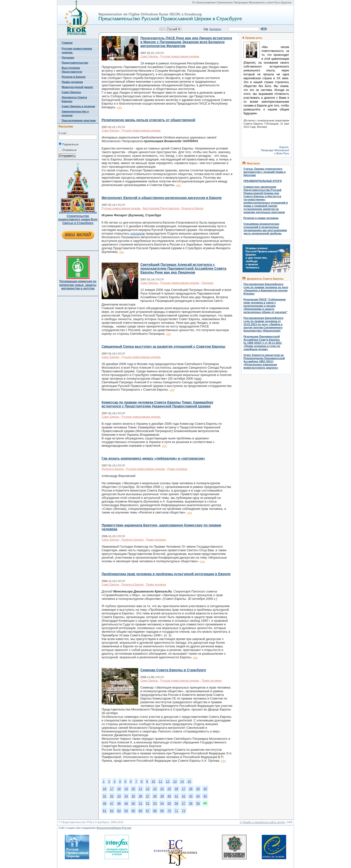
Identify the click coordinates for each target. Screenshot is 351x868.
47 (112, 803)
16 (105, 789)
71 (176, 811)
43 (191, 796)
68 (155, 811)
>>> (120, 107)
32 (112, 796)
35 (133, 796)
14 (182, 781)
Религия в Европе (74, 77)
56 (176, 803)
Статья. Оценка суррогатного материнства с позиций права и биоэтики (265, 172)
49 (126, 803)
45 (205, 796)
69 (162, 811)
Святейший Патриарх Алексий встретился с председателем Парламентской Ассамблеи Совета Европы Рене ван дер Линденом (183, 268)
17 (112, 789)
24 (162, 789)
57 (184, 803)
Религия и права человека (261, 218)
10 (153, 781)
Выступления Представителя (161, 208)
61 (105, 811)
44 (198, 796)
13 (175, 781)
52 (148, 803)
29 (198, 789)
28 (191, 789)
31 (105, 796)
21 (140, 789)
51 (140, 803)
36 (140, 796)
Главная (67, 43)
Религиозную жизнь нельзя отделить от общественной (148, 120)
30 (205, 789)
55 (169, 803)
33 (119, 796)
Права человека (72, 82)
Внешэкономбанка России (114, 828)
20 (133, 789)
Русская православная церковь (180, 56)
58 (191, 803)
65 (133, 811)
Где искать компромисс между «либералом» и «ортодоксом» (153, 458)
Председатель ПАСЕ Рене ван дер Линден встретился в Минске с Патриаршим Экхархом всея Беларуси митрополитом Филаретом (186, 42)
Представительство (75, 63)
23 (155, 789)
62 (112, 811)
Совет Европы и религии (78, 106)
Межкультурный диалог (77, 87)
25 (169, 789)
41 (176, 796)
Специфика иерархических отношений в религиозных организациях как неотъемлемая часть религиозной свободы (265, 229)
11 (160, 781)
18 (119, 789)
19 (126, 789)
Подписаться (68, 144)
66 (140, 811)
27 (184, 789)
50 (133, 803)
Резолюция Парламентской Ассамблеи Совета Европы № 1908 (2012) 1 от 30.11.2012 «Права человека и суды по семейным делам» (263, 343)
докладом (138, 233)
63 (119, 811)
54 (162, 803)
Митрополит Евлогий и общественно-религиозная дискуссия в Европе (162, 198)
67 (148, 811)
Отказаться (68, 149)
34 (126, 796)
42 (184, 796)
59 (198, 803)
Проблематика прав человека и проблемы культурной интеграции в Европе (166, 574)
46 (105, 803)
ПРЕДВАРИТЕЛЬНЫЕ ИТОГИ (263, 181)
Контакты (215, 29)
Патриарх (68, 58)
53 (155, 803)
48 (119, 803)
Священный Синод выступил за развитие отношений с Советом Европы (164, 346)
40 (169, 796)
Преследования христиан (79, 120)
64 (126, 811)
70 (169, 811)
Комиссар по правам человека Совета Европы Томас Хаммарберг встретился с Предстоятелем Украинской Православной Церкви (158, 404)
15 (189, 781)
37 (148, 796)
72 (184, 811)
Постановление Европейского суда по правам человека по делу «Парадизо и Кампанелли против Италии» (266, 289)
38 (155, 796)
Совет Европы (71, 92)
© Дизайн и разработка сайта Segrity (262, 822)
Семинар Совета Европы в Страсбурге (173, 670)
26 (176, 789)
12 (168, 781)
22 (148, 789)
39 (162, 796)
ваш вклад (78, 234)
